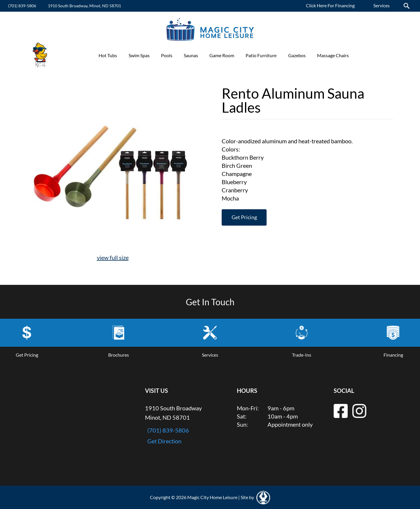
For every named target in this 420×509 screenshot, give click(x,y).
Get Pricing (244, 217)
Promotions (372, 55)
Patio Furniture (261, 55)
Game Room (222, 55)
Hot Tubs (108, 55)
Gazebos (297, 55)
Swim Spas (139, 55)
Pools (167, 55)
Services (381, 5)
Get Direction (164, 441)
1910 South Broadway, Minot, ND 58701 (84, 6)
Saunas (191, 55)
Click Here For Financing (330, 5)
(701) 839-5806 (22, 6)
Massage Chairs (333, 55)
